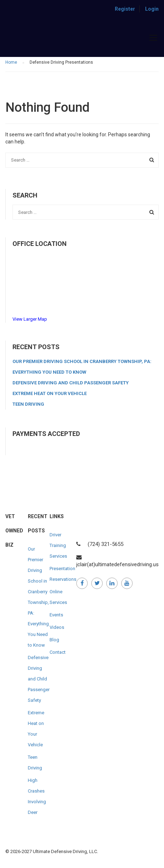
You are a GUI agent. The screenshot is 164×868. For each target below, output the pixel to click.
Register (125, 9)
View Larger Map (30, 319)
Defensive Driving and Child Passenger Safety (71, 383)
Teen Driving (28, 404)
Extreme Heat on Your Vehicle (50, 393)
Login (152, 9)
